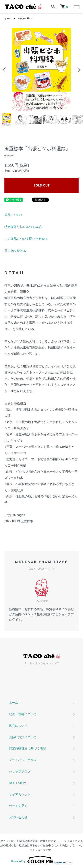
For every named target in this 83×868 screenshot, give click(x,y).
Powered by (41, 860)
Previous (5, 70)
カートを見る (18, 806)
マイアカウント (20, 794)
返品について (14, 215)
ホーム (8, 18)
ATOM (22, 783)
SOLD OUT (41, 185)
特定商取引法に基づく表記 (23, 227)
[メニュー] (76, 7)
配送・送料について (23, 714)
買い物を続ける (15, 251)
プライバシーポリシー (24, 760)
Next (78, 70)
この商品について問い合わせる (26, 239)
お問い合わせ (18, 817)
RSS (12, 783)
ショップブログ (20, 771)
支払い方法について (23, 737)
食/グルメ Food (25, 18)
